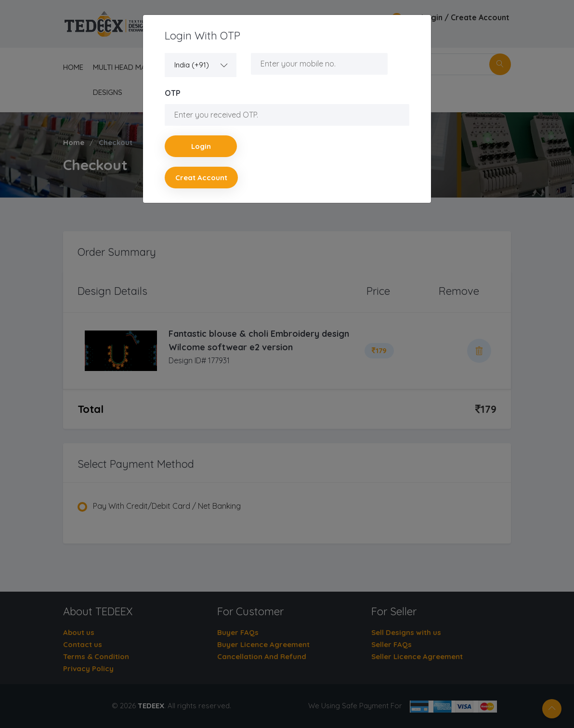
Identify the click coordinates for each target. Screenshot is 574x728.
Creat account (201, 178)
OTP (173, 93)
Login (201, 146)
